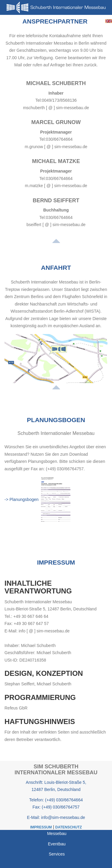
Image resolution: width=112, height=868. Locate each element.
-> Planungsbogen (22, 499)
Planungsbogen (56, 420)
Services (57, 854)
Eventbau (57, 844)
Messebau (57, 833)
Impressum (56, 562)
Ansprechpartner (55, 21)
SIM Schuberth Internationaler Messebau (56, 770)
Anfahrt (56, 268)
